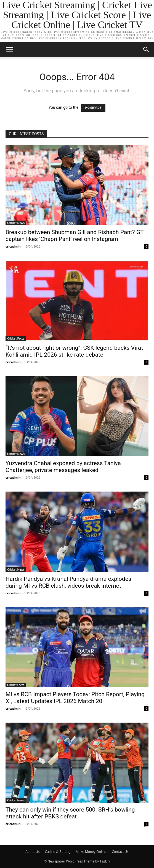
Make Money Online (91, 852)
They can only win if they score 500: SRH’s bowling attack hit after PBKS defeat (70, 813)
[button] (9, 50)
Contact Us (120, 852)
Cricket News (16, 223)
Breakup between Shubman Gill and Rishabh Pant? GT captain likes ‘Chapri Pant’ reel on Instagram (75, 236)
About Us (32, 852)
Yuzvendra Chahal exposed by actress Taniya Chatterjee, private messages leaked (63, 467)
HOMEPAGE (93, 108)
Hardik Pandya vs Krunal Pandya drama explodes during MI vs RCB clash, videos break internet (68, 582)
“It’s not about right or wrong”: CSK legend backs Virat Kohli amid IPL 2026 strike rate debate (74, 351)
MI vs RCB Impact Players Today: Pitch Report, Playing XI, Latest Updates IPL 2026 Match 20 (75, 698)
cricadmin (13, 246)
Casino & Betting (58, 852)
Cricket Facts (16, 338)
